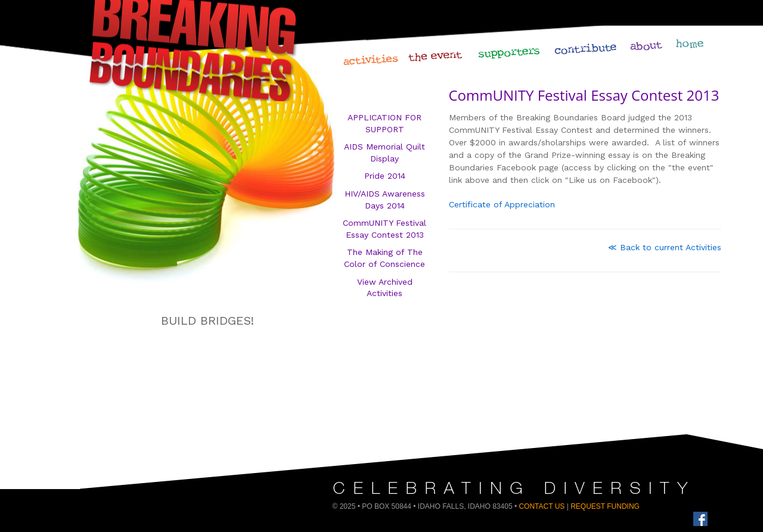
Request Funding (605, 506)
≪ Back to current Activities (665, 247)
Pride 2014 (385, 176)
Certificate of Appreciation (502, 204)
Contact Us (542, 506)
